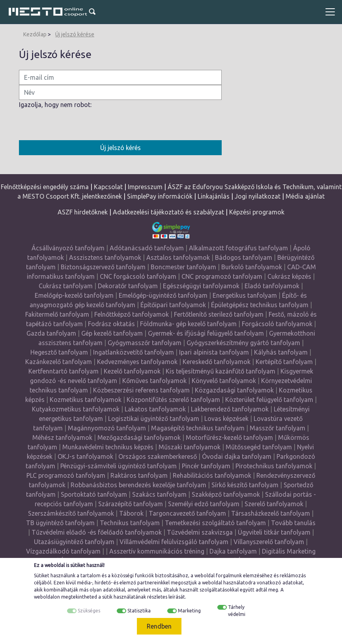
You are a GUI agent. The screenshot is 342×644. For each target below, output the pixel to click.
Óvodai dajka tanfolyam (237, 456)
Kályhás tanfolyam (281, 352)
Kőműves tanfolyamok (154, 381)
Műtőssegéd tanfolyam (259, 447)
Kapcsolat (108, 187)
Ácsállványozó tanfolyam (68, 248)
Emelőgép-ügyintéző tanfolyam (163, 295)
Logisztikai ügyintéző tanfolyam (154, 419)
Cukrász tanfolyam (66, 286)
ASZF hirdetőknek (83, 212)
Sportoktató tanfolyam (94, 494)
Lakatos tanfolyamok (155, 409)
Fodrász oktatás (111, 324)
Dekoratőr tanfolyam (128, 286)
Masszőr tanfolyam (278, 428)
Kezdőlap (35, 34)
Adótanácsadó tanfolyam (147, 248)
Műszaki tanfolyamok (190, 447)
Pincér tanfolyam (206, 466)
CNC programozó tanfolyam (222, 276)
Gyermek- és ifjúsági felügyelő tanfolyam (206, 333)
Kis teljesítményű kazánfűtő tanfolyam (221, 371)
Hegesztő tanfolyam (59, 352)
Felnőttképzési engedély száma (45, 187)
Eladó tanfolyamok (272, 286)
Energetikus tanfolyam (245, 295)
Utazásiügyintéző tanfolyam (74, 542)
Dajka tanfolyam (233, 551)
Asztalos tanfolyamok (178, 257)
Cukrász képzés (289, 276)
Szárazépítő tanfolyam (131, 504)
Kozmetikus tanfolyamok (86, 400)
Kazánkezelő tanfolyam (59, 362)
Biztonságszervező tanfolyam (103, 267)
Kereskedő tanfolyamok (217, 362)
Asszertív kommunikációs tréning (157, 551)
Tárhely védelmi (237, 611)
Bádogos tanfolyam (244, 257)
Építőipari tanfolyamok (173, 305)
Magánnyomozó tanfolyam (107, 428)
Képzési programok (257, 212)
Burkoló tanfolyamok (252, 267)
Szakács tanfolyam (159, 494)
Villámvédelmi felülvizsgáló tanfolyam (174, 542)
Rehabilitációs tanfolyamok (212, 475)
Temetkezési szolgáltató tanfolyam (215, 523)
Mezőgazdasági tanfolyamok (139, 437)
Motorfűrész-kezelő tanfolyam (229, 437)
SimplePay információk (160, 196)
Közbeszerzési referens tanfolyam (141, 390)
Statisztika (139, 611)
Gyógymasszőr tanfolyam (145, 343)
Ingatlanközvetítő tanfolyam (134, 352)
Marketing (189, 611)
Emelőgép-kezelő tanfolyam (74, 295)
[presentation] (79, 125)
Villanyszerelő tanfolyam (269, 542)
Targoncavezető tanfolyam (187, 513)
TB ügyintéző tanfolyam (60, 523)
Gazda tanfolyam (51, 333)
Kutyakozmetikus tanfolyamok (76, 409)
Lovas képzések (226, 419)
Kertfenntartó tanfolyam (64, 371)
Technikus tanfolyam (130, 523)
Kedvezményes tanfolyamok (137, 362)
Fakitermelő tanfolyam (57, 314)
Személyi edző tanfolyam (204, 504)
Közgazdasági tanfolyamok (234, 390)
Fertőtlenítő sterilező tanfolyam (219, 314)
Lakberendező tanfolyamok (230, 409)
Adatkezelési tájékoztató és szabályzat (168, 212)
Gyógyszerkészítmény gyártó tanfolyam (243, 343)
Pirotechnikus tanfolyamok (274, 466)
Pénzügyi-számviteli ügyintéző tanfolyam (119, 466)
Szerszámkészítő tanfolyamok (71, 513)
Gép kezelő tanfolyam (112, 333)
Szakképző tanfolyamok (226, 494)
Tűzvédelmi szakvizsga (200, 532)
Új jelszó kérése (75, 34)
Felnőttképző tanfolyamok (132, 314)
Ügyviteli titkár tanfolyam (274, 532)
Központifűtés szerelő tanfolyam (173, 400)
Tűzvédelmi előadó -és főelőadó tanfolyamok (97, 532)
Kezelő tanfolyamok (132, 371)
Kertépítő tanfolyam (284, 362)
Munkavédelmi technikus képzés (108, 447)
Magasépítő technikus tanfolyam (199, 428)
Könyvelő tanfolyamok (224, 381)
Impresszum (145, 187)
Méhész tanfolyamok (62, 437)
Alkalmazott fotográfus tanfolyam (238, 248)
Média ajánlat (305, 196)
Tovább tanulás (293, 523)
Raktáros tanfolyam (139, 475)
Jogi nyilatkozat (258, 196)
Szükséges (89, 611)
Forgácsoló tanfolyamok (277, 324)
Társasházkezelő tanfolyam (271, 513)
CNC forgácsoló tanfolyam (138, 276)
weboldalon (47, 597)
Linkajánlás (214, 196)
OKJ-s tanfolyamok (85, 456)
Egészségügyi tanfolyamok (201, 286)
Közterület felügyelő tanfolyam (269, 400)
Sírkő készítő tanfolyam (245, 485)
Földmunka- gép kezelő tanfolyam (188, 324)
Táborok (131, 513)
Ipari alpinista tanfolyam (214, 352)
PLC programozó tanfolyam (66, 475)
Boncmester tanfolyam (183, 267)
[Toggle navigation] (330, 12)
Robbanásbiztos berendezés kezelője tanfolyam (138, 485)
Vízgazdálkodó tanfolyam (63, 551)
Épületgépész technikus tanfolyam (260, 305)
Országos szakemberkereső (158, 456)
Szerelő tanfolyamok (274, 504)
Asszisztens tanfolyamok (105, 257)
